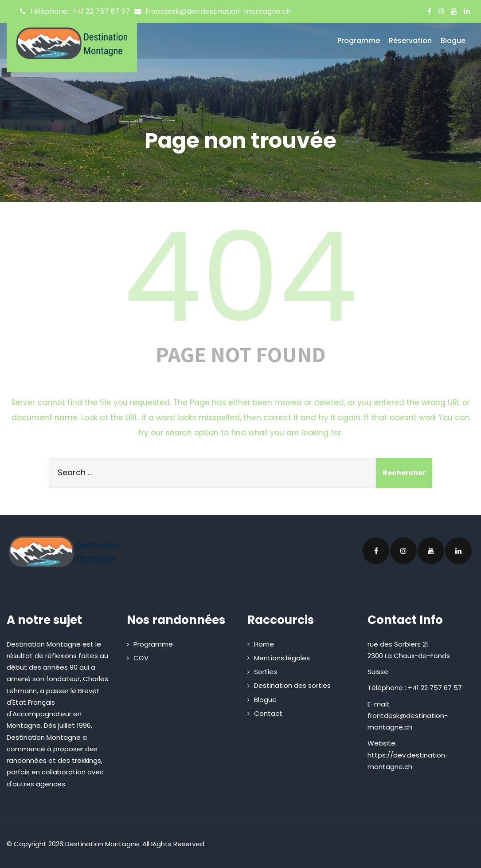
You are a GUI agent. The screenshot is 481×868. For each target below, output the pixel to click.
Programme (359, 41)
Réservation (410, 41)
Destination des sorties (292, 685)
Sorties (266, 672)
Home (264, 644)
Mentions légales (282, 658)
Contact (268, 713)
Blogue (453, 41)
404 (241, 277)
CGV (141, 658)
